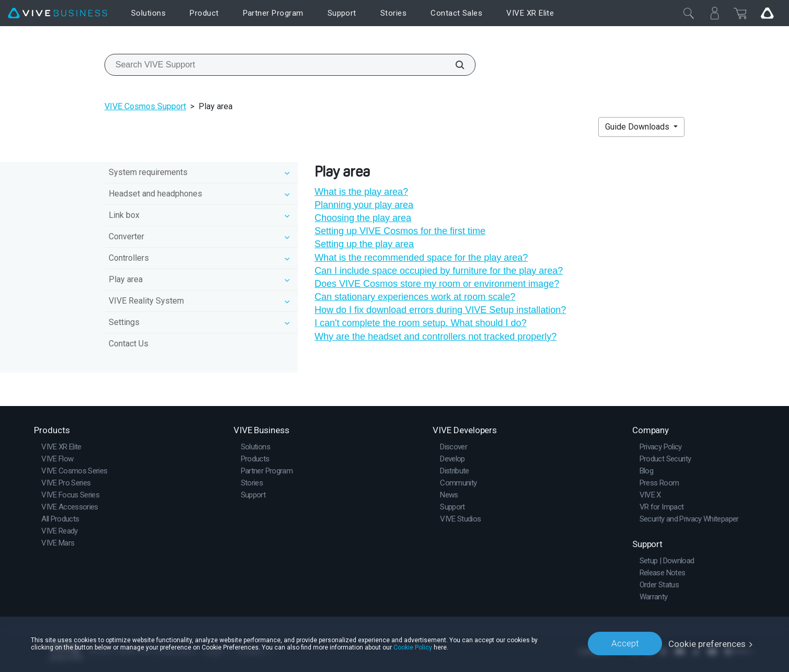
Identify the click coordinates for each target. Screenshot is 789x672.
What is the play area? (361, 192)
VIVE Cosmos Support (145, 106)
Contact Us (129, 344)
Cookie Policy (413, 647)
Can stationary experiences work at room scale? (415, 297)
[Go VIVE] (767, 13)
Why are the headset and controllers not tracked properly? (436, 337)
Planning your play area (364, 205)
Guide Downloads (638, 127)
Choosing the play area (363, 218)
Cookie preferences (707, 643)
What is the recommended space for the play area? (421, 258)
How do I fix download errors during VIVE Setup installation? (440, 310)
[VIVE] (57, 13)
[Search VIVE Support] (454, 65)
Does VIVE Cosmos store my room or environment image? (437, 284)
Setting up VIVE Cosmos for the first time (400, 231)
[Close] (689, 13)
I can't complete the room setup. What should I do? (421, 323)
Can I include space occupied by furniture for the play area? (439, 271)
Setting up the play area (364, 244)
